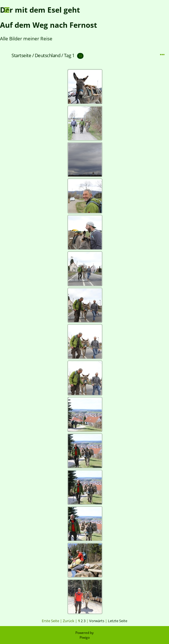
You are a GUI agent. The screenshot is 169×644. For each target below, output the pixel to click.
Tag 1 (69, 55)
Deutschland (48, 55)
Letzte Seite (118, 621)
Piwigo (85, 637)
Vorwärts (97, 621)
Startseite (21, 55)
